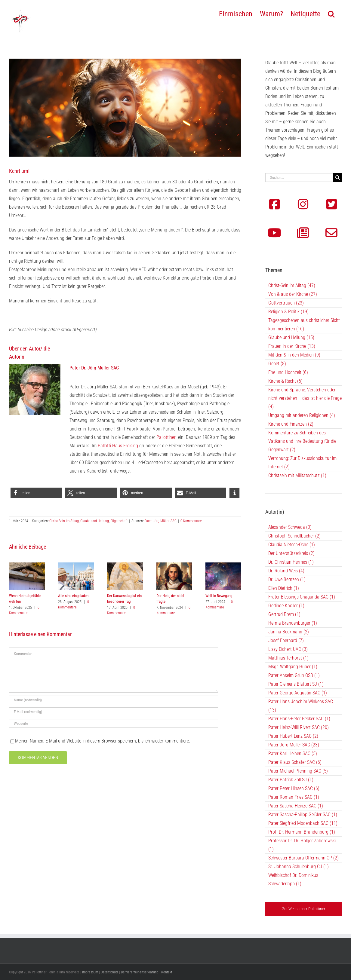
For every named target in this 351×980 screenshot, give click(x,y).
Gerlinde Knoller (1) (286, 606)
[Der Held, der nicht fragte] (174, 565)
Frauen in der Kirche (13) (292, 346)
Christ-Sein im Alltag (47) (292, 285)
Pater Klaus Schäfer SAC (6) (295, 762)
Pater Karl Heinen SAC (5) (293, 753)
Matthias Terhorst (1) (288, 658)
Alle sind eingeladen (73, 596)
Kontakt (167, 972)
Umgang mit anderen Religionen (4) (302, 415)
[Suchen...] (299, 178)
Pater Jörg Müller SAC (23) (294, 745)
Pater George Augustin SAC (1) (298, 693)
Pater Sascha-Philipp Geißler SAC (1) (303, 815)
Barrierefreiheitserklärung (140, 972)
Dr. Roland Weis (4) (286, 571)
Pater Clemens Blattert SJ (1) (296, 684)
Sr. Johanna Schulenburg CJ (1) (299, 867)
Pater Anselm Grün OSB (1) (294, 675)
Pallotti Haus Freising (118, 446)
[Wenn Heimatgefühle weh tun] (27, 565)
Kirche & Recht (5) (285, 381)
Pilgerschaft (119, 521)
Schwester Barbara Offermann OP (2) (303, 858)
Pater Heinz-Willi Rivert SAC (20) (299, 727)
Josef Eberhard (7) (286, 640)
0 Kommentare (191, 521)
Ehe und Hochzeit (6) (288, 372)
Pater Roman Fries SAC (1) (294, 797)
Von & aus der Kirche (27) (293, 294)
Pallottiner (166, 437)
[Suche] (338, 178)
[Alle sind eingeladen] (76, 565)
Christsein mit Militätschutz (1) (297, 475)
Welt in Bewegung (219, 596)
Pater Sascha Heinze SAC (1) (296, 806)
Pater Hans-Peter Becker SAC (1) (299, 719)
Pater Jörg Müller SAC (160, 521)
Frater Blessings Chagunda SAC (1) (302, 597)
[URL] (114, 723)
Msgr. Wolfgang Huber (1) (293, 667)
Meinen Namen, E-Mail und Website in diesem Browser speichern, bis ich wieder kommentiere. (103, 741)
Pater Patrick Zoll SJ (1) (291, 780)
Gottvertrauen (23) (286, 303)
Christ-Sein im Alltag (64, 521)
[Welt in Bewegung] (223, 565)
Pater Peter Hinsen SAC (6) (294, 788)
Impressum (90, 972)
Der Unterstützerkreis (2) (291, 553)
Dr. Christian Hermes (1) (291, 562)
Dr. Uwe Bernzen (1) (287, 579)
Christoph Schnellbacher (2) (294, 536)
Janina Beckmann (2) (289, 632)
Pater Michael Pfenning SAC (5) (298, 771)
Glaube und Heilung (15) (291, 337)
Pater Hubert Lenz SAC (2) (293, 736)
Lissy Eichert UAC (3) (288, 649)
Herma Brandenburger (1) (293, 623)
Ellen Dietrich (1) (284, 588)
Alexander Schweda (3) (290, 527)
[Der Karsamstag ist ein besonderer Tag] (125, 565)
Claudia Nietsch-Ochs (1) (292, 545)
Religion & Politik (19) (288, 312)
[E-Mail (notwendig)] (114, 712)
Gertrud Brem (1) (284, 614)
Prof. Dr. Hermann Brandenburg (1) (302, 832)
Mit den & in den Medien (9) (294, 355)
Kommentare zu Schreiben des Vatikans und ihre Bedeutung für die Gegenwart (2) (302, 441)
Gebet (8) (277, 364)
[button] (331, 13)
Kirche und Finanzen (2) (291, 424)
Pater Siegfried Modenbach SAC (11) (303, 823)
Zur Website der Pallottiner (304, 909)
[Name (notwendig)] (114, 700)
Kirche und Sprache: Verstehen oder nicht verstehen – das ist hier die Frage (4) (305, 398)
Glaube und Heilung (95, 521)
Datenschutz (109, 972)
